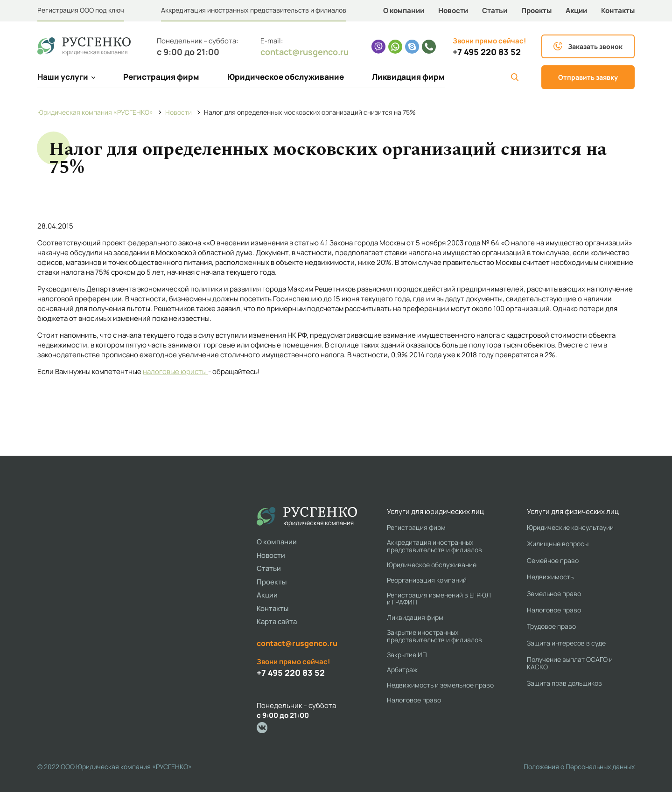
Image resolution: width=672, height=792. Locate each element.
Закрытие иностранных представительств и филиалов (434, 636)
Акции (576, 10)
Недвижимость (550, 577)
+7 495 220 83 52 (487, 52)
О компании (404, 10)
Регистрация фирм (161, 77)
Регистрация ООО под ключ (81, 10)
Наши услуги (66, 77)
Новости (453, 10)
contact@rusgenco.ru (304, 52)
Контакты (618, 10)
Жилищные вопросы (558, 544)
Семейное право (553, 560)
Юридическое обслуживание (286, 77)
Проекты (536, 10)
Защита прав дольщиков (564, 683)
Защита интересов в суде (566, 643)
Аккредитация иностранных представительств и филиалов (254, 10)
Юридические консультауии (570, 527)
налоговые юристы (175, 372)
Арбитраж (402, 670)
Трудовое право (551, 626)
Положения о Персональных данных (579, 767)
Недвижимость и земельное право (440, 685)
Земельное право (554, 594)
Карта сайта (277, 622)
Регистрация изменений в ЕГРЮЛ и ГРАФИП (439, 599)
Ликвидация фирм (408, 77)
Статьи (495, 10)
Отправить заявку (588, 77)
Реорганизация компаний (427, 580)
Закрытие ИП (407, 655)
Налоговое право (414, 700)
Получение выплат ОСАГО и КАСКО (570, 663)
